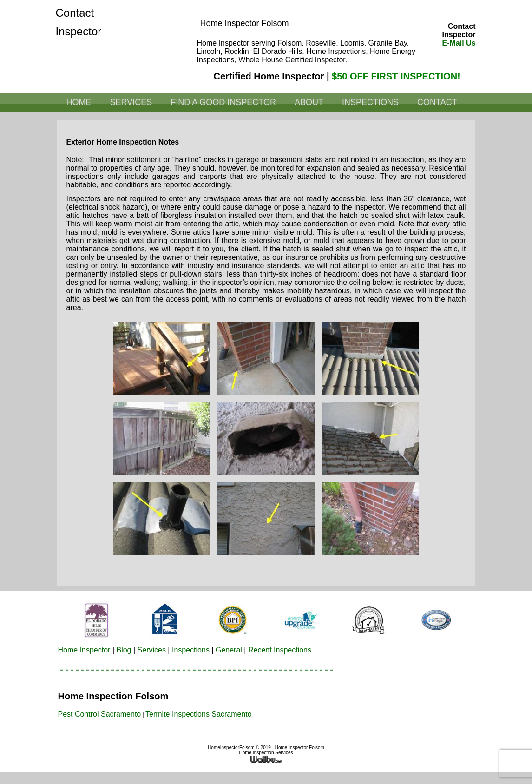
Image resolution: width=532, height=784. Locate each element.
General (229, 650)
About (309, 102)
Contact (437, 102)
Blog (124, 650)
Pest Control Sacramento (100, 714)
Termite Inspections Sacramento (199, 714)
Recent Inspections (280, 650)
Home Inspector (84, 650)
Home (79, 102)
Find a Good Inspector (223, 102)
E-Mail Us (459, 43)
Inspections (370, 102)
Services (131, 102)
